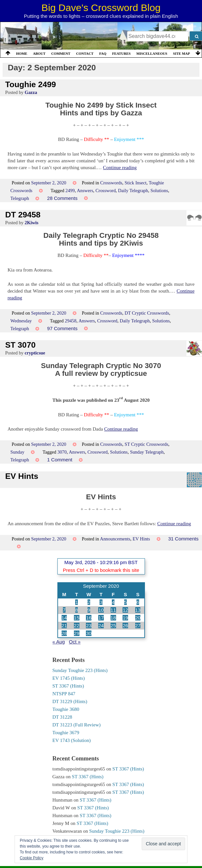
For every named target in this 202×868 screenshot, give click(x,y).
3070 (62, 452)
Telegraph (20, 198)
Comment (61, 53)
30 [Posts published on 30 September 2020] (89, 633)
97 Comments (62, 328)
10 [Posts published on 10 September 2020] (101, 610)
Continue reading (120, 168)
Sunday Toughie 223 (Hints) (80, 670)
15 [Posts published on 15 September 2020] (77, 618)
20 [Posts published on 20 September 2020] (138, 618)
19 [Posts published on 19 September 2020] (125, 618)
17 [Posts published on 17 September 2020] (101, 618)
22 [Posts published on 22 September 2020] (77, 625)
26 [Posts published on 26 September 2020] (125, 625)
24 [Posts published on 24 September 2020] (101, 625)
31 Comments (184, 539)
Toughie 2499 (31, 84)
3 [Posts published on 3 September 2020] (101, 602)
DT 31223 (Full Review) (77, 725)
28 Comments (62, 198)
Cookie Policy (32, 858)
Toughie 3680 (66, 709)
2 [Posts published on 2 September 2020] (89, 602)
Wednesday (21, 321)
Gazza (31, 92)
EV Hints (22, 476)
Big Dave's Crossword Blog (101, 7)
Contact (85, 53)
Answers (85, 191)
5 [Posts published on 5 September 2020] (125, 602)
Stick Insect (136, 183)
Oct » (75, 642)
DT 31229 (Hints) (70, 701)
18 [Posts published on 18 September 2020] (113, 618)
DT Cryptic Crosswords (147, 313)
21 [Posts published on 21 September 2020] (64, 625)
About (39, 53)
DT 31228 (62, 717)
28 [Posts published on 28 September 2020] (64, 633)
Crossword (105, 191)
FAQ (103, 53)
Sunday (17, 452)
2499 (70, 191)
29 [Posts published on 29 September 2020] (77, 633)
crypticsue (35, 353)
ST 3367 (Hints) (68, 686)
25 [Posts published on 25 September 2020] (113, 625)
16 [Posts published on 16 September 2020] (89, 618)
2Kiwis (31, 223)
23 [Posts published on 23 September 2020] (89, 625)
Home (22, 53)
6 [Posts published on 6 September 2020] (138, 602)
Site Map (182, 53)
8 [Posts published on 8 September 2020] (77, 610)
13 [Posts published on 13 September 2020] (138, 610)
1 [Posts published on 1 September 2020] (77, 602)
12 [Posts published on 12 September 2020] (125, 610)
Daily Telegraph (133, 191)
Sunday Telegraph (147, 452)
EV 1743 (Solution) (72, 740)
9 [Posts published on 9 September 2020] (89, 610)
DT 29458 (23, 215)
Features (121, 53)
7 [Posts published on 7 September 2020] (64, 610)
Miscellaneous (152, 53)
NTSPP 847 (64, 694)
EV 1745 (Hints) (69, 678)
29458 (71, 321)
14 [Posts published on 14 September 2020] (64, 618)
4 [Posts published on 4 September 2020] (113, 602)
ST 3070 (20, 345)
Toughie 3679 (66, 733)
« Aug (59, 642)
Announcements (115, 539)
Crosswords (111, 183)
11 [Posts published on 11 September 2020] (113, 610)
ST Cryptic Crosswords (146, 444)
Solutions (159, 191)
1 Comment (60, 460)
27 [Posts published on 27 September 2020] (138, 625)
